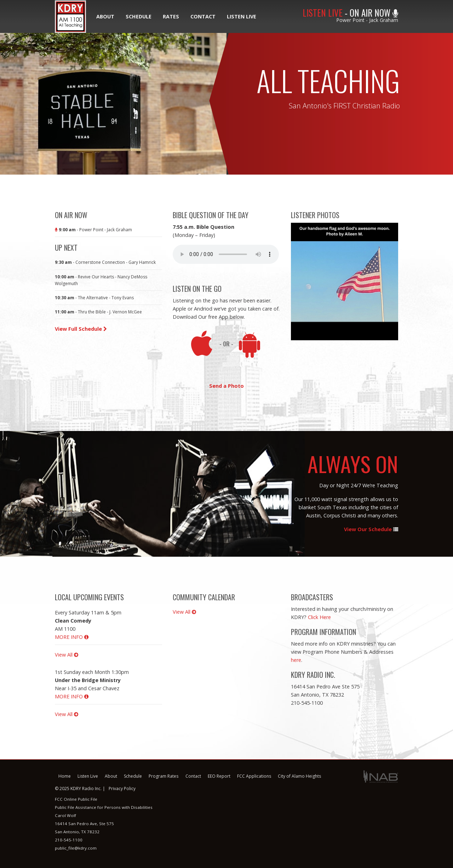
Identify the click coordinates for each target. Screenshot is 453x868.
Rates (171, 16)
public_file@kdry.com (76, 848)
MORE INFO (72, 637)
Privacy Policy (122, 788)
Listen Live (242, 16)
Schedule (139, 16)
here (296, 660)
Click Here (319, 617)
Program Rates (164, 776)
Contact (203, 16)
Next (403, 282)
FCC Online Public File (76, 799)
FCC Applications (254, 776)
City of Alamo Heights (299, 776)
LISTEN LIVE (323, 13)
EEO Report (219, 776)
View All (67, 655)
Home (65, 776)
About (105, 16)
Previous (286, 282)
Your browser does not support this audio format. (226, 254)
